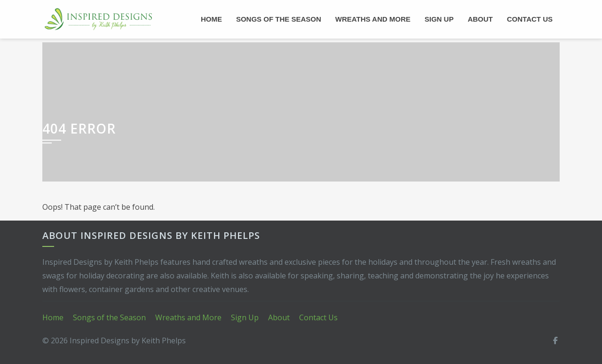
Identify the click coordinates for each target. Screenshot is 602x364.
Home (211, 19)
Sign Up (439, 19)
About (480, 19)
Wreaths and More (373, 19)
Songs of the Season (279, 19)
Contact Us (530, 19)
